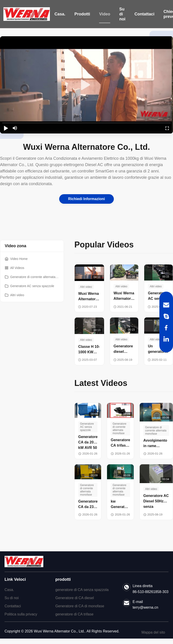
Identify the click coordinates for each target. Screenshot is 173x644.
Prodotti (82, 14)
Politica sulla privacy (21, 614)
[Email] (166, 305)
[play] (87, 85)
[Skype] (166, 316)
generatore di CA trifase (74, 614)
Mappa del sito (153, 632)
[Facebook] (166, 328)
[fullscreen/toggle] (167, 128)
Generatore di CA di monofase (80, 606)
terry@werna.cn (145, 607)
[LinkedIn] (166, 339)
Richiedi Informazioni (87, 199)
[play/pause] (6, 128)
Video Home (16, 259)
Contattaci (144, 14)
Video (105, 14)
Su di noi (122, 14)
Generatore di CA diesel (75, 598)
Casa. (60, 14)
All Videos (15, 268)
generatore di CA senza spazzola (82, 590)
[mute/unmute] (15, 128)
